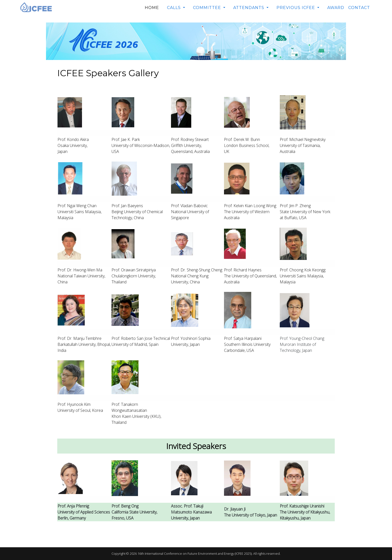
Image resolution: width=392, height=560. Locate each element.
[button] (176, 8)
